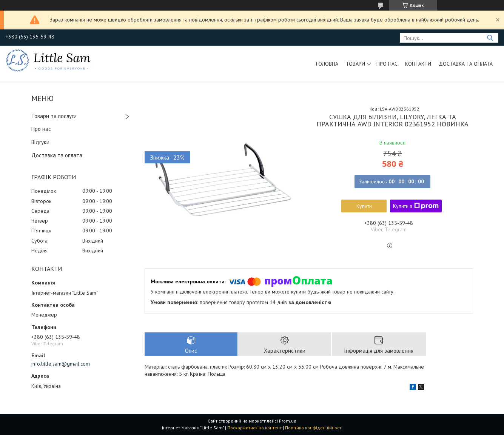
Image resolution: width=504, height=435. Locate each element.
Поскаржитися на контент (254, 428)
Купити (364, 206)
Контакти (418, 64)
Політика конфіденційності (314, 428)
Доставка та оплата (466, 64)
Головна (327, 64)
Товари (355, 64)
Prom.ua (288, 421)
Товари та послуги (54, 116)
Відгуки (40, 142)
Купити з (416, 206)
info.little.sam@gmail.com (61, 364)
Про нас (387, 64)
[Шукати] (490, 38)
